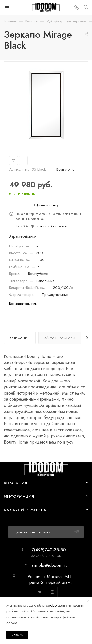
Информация (19, 496)
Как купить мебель (25, 510)
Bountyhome (65, 169)
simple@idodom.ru (50, 565)
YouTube (52, 592)
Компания (15, 483)
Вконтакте (40, 592)
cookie (51, 605)
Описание (20, 338)
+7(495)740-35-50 (47, 550)
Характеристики (60, 338)
